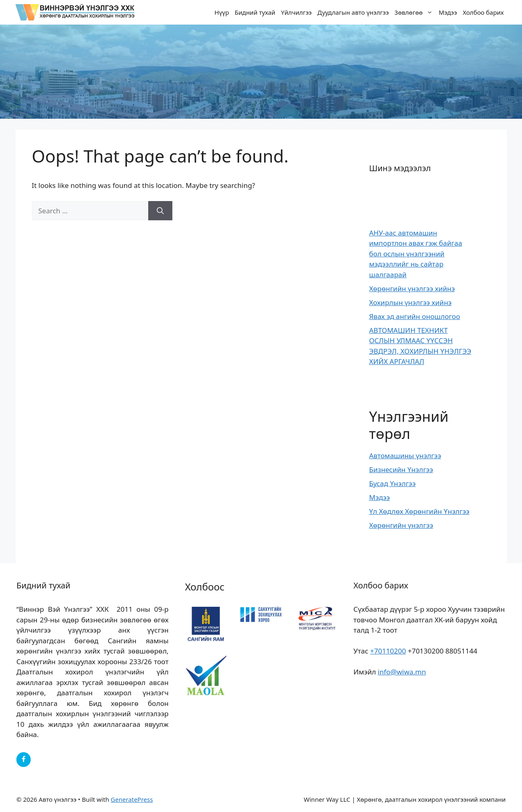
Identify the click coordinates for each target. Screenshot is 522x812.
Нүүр (222, 12)
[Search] (160, 211)
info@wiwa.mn (402, 672)
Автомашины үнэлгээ (405, 456)
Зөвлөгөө (415, 12)
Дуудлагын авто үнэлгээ (353, 12)
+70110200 (388, 651)
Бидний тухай (255, 12)
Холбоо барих (483, 12)
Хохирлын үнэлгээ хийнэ (410, 302)
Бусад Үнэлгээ (393, 483)
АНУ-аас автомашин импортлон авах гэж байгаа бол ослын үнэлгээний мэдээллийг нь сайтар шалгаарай (416, 254)
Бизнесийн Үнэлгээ (401, 469)
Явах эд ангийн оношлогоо (415, 316)
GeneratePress (132, 799)
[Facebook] (24, 760)
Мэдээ (448, 12)
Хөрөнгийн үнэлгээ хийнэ (412, 288)
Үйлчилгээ (296, 12)
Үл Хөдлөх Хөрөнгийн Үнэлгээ (419, 511)
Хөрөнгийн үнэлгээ (401, 525)
